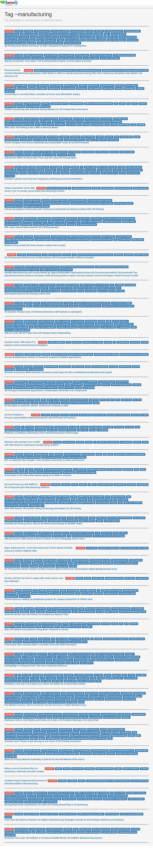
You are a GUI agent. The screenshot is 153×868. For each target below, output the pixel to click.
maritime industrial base (124, 324)
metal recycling (129, 699)
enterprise (77, 342)
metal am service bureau (51, 457)
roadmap (141, 125)
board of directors (12, 563)
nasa (7, 242)
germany (118, 469)
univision (140, 88)
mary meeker (24, 678)
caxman (82, 781)
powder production (87, 521)
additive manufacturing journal (122, 750)
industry (131, 735)
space (17, 427)
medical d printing (32, 814)
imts (74, 255)
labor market (48, 224)
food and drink (126, 137)
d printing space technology (124, 55)
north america (106, 119)
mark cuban (108, 427)
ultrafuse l (24, 506)
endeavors (102, 442)
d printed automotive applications (42, 382)
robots (145, 442)
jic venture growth (12, 699)
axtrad (115, 732)
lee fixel (131, 675)
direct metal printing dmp (15, 306)
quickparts (74, 306)
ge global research (54, 832)
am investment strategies (121, 303)
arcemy (116, 321)
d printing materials (32, 103)
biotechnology (116, 590)
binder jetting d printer (101, 829)
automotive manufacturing (109, 548)
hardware (96, 188)
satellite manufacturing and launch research (22, 270)
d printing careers (60, 152)
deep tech (32, 796)
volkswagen (35, 506)
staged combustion (74, 58)
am (112, 793)
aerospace (130, 654)
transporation (143, 484)
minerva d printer (72, 40)
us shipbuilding (123, 327)
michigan (43, 403)
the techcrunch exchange (86, 472)
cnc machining (137, 608)
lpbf (138, 735)
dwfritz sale (101, 518)
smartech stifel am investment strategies (118, 306)
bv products (26, 563)
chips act (29, 469)
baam (81, 608)
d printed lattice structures (89, 714)
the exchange (69, 472)
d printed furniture (70, 714)
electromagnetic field (98, 696)
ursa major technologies (110, 58)
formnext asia (10, 457)
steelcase (126, 717)
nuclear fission (142, 578)
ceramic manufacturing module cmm (49, 239)
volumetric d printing (98, 738)
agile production (102, 793)
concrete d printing (87, 37)
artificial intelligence (57, 342)
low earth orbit (124, 239)
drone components (45, 796)
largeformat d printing (104, 324)
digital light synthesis (13, 717)
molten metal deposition (116, 40)
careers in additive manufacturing (18, 155)
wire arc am (102, 291)
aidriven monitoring (13, 657)
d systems (69, 303)
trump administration (33, 802)
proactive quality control (14, 663)
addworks (68, 829)
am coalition (45, 122)
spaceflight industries (67, 430)
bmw (43, 400)
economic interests (61, 796)
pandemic (118, 255)
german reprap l (99, 415)
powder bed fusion (69, 291)
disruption (9, 832)
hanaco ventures (12, 173)
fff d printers (82, 500)
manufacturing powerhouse (16, 799)
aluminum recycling (13, 696)
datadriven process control (79, 657)
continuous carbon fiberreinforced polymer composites (92, 203)
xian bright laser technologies (74, 457)
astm (55, 34)
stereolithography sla (13, 309)
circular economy (47, 696)
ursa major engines (91, 58)
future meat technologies (132, 170)
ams (108, 497)
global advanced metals (103, 500)
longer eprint (51, 40)
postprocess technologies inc (126, 563)
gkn (90, 500)
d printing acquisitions (77, 200)
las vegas (137, 400)
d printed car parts (64, 382)
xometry (145, 342)
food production (77, 170)
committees (60, 125)
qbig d (42, 738)
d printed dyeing (76, 103)
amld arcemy (107, 533)
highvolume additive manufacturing (31, 735)
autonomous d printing (69, 37)
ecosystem (71, 125)
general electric (131, 85)
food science (90, 170)
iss (116, 239)
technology (19, 267)
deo (112, 285)
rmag (133, 125)
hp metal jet (123, 500)
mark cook (99, 699)
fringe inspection (12, 660)
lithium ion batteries (13, 627)
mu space (130, 427)
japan (139, 696)
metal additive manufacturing (16, 327)
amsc (38, 125)
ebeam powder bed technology (120, 518)
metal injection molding (51, 291)
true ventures (25, 596)
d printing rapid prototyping (52, 303)
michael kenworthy (35, 799)
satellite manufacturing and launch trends (56, 270)
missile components (53, 799)
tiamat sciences (11, 596)
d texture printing (12, 34)
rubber (96, 403)
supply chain (101, 140)
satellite (101, 678)
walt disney (10, 91)
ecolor (135, 103)
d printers (19, 31)
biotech (18, 167)
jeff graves (63, 306)
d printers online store (43, 152)
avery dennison (57, 85)
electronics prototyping (82, 188)
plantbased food (111, 593)
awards (51, 125)
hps (48, 735)
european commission (96, 469)
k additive (119, 285)
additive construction (29, 34)
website (71, 155)
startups (32, 85)
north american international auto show (76, 403)
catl (60, 624)
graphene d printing (59, 354)
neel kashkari (60, 224)
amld (109, 321)
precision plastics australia (15, 43)
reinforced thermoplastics (129, 611)
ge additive (41, 832)
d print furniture (31, 714)
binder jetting (31, 500)
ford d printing (77, 385)
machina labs (113, 442)
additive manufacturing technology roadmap (22, 122)
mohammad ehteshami (128, 832)
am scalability (28, 657)
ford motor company (92, 385)
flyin (79, 125)
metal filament (51, 503)
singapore (90, 140)
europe (75, 484)
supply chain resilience (14, 802)
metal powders (102, 503)
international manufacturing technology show (95, 255)
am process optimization (90, 732)
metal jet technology (87, 503)
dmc (70, 563)
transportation (31, 624)
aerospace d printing (50, 750)
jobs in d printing (49, 155)
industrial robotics (105, 484)
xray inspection (87, 663)
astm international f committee (17, 37)
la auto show (126, 400)
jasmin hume (33, 173)
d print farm (99, 31)
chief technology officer (54, 675)
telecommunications (13, 681)
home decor (113, 37)
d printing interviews (54, 829)
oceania (89, 31)
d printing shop (88, 152)
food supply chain (104, 170)
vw (42, 506)
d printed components (59, 103)
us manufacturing (36, 369)
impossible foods (12, 140)
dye (128, 103)
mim (120, 503)
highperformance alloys (83, 288)
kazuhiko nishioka (28, 699)
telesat (92, 430)
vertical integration (112, 521)
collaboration (38, 563)
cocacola (141, 639)
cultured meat (11, 170)
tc (38, 85)
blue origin (27, 675)
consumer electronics (79, 400)
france (110, 469)
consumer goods (77, 31)
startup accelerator (66, 55)
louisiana (84, 427)
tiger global (35, 681)
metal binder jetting (37, 503)
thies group (45, 106)
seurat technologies (136, 799)
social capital (40, 430)
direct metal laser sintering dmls (17, 58)
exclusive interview (23, 832)
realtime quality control (55, 663)
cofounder (69, 675)
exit (27, 639)
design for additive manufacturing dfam (130, 454)
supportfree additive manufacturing (75, 738)
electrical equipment (100, 366)
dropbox (100, 137)
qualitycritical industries (35, 663)
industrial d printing (119, 735)
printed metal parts (85, 799)
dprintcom (114, 152)
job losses (37, 224)
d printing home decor (114, 31)
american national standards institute (19, 125)
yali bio (122, 173)
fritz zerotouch (139, 518)
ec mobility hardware (78, 624)
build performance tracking (45, 657)
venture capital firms (86, 681)
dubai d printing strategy (54, 385)
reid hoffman (82, 88)
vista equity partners (79, 642)
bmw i (50, 400)
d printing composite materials (100, 200)
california (83, 85)
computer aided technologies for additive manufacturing (108, 781)
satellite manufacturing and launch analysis (42, 267)
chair (128, 714)
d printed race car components (85, 382)
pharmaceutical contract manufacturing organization (81, 70)
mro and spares (102, 285)
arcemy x (124, 321)
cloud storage (53, 137)
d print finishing (64, 560)
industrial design (61, 427)
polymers (21, 106)
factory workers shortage (91, 221)
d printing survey (120, 119)
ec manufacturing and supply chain (58, 469)
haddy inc (25, 611)
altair (88, 366)
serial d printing (33, 106)
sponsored (29, 608)
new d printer (133, 40)
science (67, 167)
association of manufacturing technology (119, 218)
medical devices (81, 660)
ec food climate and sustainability (31, 170)
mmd (83, 40)
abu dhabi (30, 400)
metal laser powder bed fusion (17, 738)
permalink (9, 31)
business (45, 103)
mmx (107, 125)
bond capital (38, 675)
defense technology (62, 324)
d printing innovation (116, 729)
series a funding (40, 702)
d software (72, 781)
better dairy (102, 167)
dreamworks (94, 85)
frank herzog (10, 735)
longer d (40, 40)
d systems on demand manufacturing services (92, 303)
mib (31, 327)
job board (37, 155)
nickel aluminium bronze (82, 536)
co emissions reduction (64, 696)
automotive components (136, 793)
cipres (122, 103)
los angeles (42, 88)
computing (75, 137)
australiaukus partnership (15, 324)
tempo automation (141, 188)
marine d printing (59, 536)
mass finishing (96, 563)
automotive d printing (34, 385)
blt (105, 454)
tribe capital (46, 681)
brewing (121, 167)
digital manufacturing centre (56, 563)
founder (108, 675)
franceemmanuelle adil (40, 593)
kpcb (124, 675)
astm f (107, 34)
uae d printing (89, 388)
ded (73, 500)
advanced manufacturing (15, 385)
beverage (113, 167)
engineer (110, 400)
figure (29, 306)
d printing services (49, 518)
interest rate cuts (12, 224)
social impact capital (127, 593)
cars (56, 400)
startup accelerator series (110, 693)
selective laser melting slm (24, 388)
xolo (110, 738)
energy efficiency (115, 696)
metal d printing (72, 285)
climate (88, 578)
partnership (108, 563)
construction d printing (60, 31)
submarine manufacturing (67, 327)
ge (33, 832)
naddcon (34, 738)
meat (78, 593)
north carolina (87, 593)
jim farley (134, 624)
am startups (106, 732)
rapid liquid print (53, 738)
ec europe (39, 469)
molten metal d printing (96, 40)
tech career (62, 155)
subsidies (24, 472)
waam (134, 327)
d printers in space (124, 236)
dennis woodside (88, 137)
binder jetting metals (46, 500)
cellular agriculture (134, 167)
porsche (8, 388)
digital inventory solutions (15, 288)
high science (91, 796)
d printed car (40, 608)
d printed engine (82, 55)
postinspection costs (105, 660)
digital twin (135, 657)
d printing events (31, 119)
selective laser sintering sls (90, 306)
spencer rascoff (131, 678)
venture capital (90, 167)
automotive (19, 400)
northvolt (144, 769)
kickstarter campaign (27, 40)
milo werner (130, 578)
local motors (51, 611)
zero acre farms (133, 173)
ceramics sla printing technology (77, 239)
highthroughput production (104, 288)
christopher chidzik (56, 221)
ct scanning (62, 657)
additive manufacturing (34, 55)
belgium (105, 590)
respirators (129, 255)
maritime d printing (46, 321)
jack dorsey (22, 88)
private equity (62, 639)
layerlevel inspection (44, 660)
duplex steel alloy (43, 536)
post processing (11, 506)
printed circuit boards (123, 188)
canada (132, 639)
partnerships (10, 106)
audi (38, 400)
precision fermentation (79, 173)
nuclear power (98, 578)
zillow (98, 681)
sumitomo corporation (56, 702)
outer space (62, 678)
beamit (92, 518)
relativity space (27, 430)
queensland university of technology (134, 354)
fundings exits (43, 167)
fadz (134, 732)
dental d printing (112, 814)
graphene (46, 354)
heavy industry (129, 696)
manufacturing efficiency (63, 660)
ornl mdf (100, 611)
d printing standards (132, 31)
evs (121, 624)
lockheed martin (64, 611)
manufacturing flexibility (118, 796)
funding (86, 125)
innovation (102, 796)
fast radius (41, 717)
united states (129, 88)
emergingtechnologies (44, 427)
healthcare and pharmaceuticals (47, 70)
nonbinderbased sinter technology (18, 702)
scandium (111, 753)
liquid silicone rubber (140, 415)
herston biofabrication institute (106, 354)
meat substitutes (40, 140)
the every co (113, 173)
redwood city (79, 140)
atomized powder (118, 497)
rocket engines (38, 58)
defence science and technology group (20, 536)
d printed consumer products (50, 714)
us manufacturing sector (87, 224)
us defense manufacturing (89, 327)
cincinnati (135, 829)
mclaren (34, 403)
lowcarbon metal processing (82, 699)
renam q (25, 566)
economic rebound (73, 221)
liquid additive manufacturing (118, 415)
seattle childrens (141, 255)
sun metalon (72, 702)
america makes (58, 122)
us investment (22, 369)
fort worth (113, 366)
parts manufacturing (70, 521)
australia (34, 37)
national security (69, 799)
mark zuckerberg (68, 88)
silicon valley (108, 88)
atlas (76, 829)
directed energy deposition (37, 288)
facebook (120, 85)
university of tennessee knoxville (50, 43)
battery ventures (71, 85)
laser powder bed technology (35, 521)
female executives (81, 563)
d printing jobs (74, 152)
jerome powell (26, 224)
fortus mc (106, 385)
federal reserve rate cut (112, 221)
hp (115, 500)
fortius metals (67, 288)
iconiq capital (10, 88)
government (79, 119)
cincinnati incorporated (121, 608)
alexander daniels (127, 152)
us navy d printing (108, 327)
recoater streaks (72, 663)
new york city (54, 403)
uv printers (69, 43)
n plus (74, 497)
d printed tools (122, 382)
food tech (117, 170)
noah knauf (51, 678)
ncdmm (114, 125)
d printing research (42, 31)
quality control (30, 654)
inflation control (129, 221)
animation (45, 85)
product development (112, 717)
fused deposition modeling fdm (45, 306)
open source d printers (133, 503)
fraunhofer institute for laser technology (29, 753)
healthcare (17, 642)
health (63, 590)
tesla (57, 627)
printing (72, 678)
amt (116, 103)
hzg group (105, 735)
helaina (23, 173)
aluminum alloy (45, 34)
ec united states (80, 469)
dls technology (29, 717)
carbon (121, 714)
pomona (136, 366)
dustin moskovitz (107, 85)
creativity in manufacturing (15, 796)
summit (8, 817)
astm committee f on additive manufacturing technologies (81, 34)
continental (94, 400)
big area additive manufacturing (98, 608)
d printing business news (100, 560)
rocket (93, 678)
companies (64, 137)
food (117, 137)
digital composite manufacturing (36, 206)
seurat (81, 291)
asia (51, 454)
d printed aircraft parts (100, 750)
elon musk (106, 624)
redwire (14, 242)
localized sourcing (62, 699)
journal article (86, 753)
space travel (52, 430)
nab (69, 536)
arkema (66, 203)
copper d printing (63, 500)
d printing (29, 31)
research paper (99, 753)
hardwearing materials (14, 521)
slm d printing (11, 756)
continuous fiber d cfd (14, 206)
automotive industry (30, 696)
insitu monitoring (27, 660)
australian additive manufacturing (40, 324)
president (68, 140)
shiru (104, 173)
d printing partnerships (52, 203)
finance (8, 642)
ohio (136, 469)
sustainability (127, 693)
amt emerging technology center (65, 608)
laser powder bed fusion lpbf (16, 503)
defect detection (98, 657)
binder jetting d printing (121, 829)
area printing (130, 285)
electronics (38, 366)
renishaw (34, 566)
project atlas (10, 835)
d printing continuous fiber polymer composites (23, 203)
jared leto (116, 675)
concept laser (125, 732)
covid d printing (55, 255)
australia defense (120, 533)
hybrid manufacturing (128, 37)
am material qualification (69, 732)
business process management (115, 639)
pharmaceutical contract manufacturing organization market (125, 70)
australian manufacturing (49, 37)
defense (109, 657)
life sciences (56, 593)
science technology (81, 750)
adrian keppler (139, 693)
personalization (96, 717)
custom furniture (138, 714)
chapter (118, 769)
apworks (9, 753)
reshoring (71, 224)
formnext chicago (12, 611)
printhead (32, 43)
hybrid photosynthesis (60, 735)
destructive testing (122, 657)
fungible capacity (78, 796)
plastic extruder (111, 611)
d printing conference (49, 814)
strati (143, 611)
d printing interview (37, 829)
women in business (47, 566)
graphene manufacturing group (81, 354)
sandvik (99, 521)
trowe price (135, 342)
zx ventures (10, 176)
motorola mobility (56, 140)
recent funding (21, 85)
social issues (96, 218)
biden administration (13, 221)
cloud (69, 342)
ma (53, 639)
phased (92, 660)
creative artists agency (83, 675)
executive (109, 137)
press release (92, 548)
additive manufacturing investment (18, 732)
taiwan (32, 472)
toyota (79, 388)
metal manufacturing (113, 699)
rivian (38, 627)
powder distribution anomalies (127, 660)
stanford (119, 88)
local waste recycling (45, 699)
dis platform (54, 288)
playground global (12, 430)
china (110, 454)
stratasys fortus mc (66, 388)
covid (45, 255)
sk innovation (48, 627)
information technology (32, 642)
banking (98, 639)
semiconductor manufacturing (115, 799)
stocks (37, 303)
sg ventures (95, 173)
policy (143, 469)
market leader (24, 403)
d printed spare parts (107, 382)
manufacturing (54, 88)
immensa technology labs (121, 385)
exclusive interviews (72, 454)
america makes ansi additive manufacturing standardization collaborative (94, 122)
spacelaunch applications (55, 58)
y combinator (102, 430)
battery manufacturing (48, 624)
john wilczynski (97, 125)
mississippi (119, 427)
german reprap (85, 415)
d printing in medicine (68, 814)
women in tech (62, 566)
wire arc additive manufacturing (17, 330)
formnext (143, 103)
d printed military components (82, 533)
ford (67, 385)
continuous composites (124, 203)
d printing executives (120, 560)
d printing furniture (109, 714)
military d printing (92, 119)
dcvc (121, 578)
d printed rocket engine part (101, 55)
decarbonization (82, 696)
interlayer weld (11, 40)
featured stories (66, 119)
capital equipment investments (35, 221)
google (137, 137)
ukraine (77, 627)
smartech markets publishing (131, 814)
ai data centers (78, 366)
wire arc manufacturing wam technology (109, 536)
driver (102, 400)
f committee (101, 37)
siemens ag (10, 369)
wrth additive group (117, 291)
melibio (56, 173)
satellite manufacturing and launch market (112, 267)
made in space (138, 239)
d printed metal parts (80, 560)
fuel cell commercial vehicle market (134, 548)
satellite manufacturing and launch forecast (77, 267)
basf (128, 497)
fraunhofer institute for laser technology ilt (62, 753)
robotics (80, 442)
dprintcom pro (30, 218)
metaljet (113, 503)
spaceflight (110, 678)
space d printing (51, 55)
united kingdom (63, 642)
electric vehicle (94, 624)
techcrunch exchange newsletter (49, 472)
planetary (65, 173)
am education (53, 732)
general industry (58, 218)
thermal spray (91, 291)
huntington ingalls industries (83, 324)
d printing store (102, 152)
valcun (78, 43)
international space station (102, 239)
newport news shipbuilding (45, 327)
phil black (99, 593)
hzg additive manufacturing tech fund (85, 735)
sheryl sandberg (95, 88)
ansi (44, 125)
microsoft (131, 484)
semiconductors (11, 472)
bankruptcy (90, 769)
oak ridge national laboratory (84, 611)
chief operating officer (37, 137)
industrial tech (125, 366)
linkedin (32, 88)
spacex (120, 678)
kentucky (137, 385)
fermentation (51, 170)
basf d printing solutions (15, 500)
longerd (61, 40)
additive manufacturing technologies (99, 103)
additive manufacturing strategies (91, 497)
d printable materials (59, 200)
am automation (40, 732)
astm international (118, 34)
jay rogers (40, 611)
